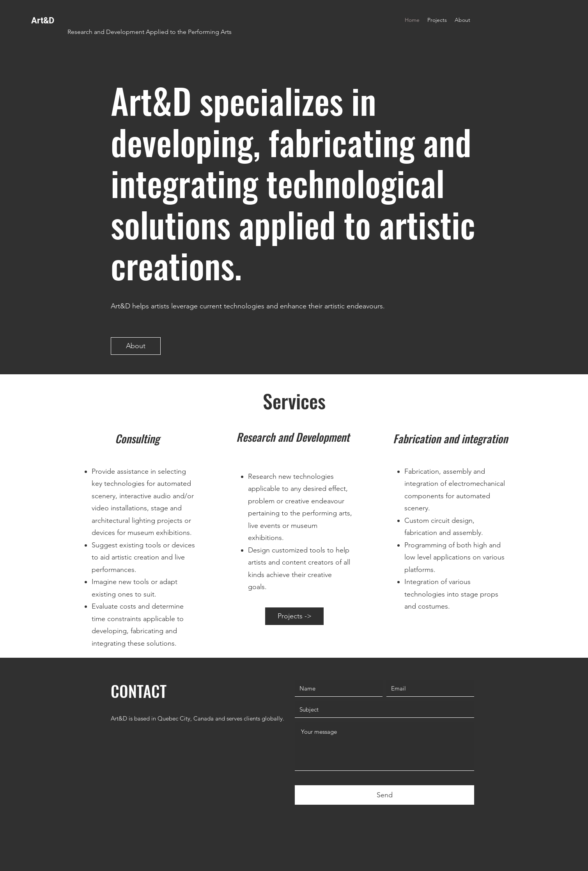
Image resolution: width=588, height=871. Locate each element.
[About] (136, 346)
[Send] (384, 795)
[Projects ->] (294, 616)
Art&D (43, 20)
